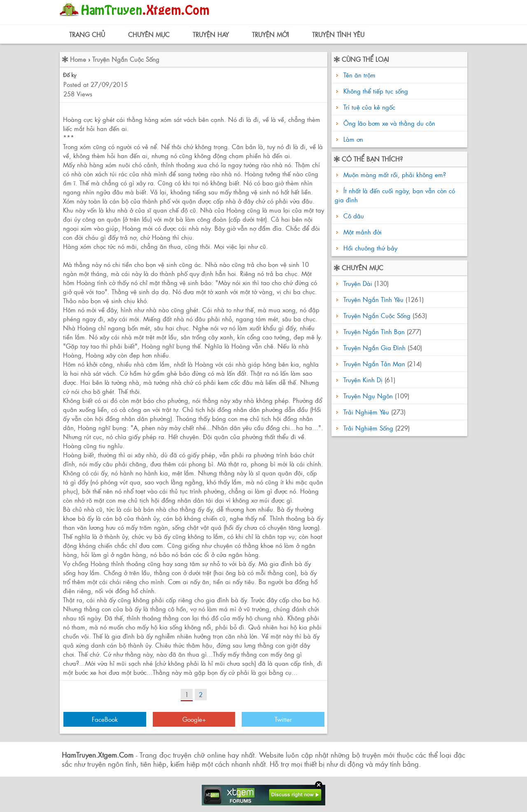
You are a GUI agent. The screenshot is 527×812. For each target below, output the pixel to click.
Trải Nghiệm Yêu (366, 412)
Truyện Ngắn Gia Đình (374, 347)
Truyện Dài (358, 283)
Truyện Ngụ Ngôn (368, 396)
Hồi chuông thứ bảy (369, 248)
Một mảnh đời (361, 232)
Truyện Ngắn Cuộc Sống (126, 59)
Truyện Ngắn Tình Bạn (374, 331)
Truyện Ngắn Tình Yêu (373, 299)
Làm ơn (353, 139)
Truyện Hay (211, 34)
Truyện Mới (270, 34)
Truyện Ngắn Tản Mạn (374, 364)
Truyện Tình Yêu (338, 34)
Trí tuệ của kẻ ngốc (369, 107)
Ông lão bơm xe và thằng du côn (389, 123)
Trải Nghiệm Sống (368, 428)
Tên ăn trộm (359, 75)
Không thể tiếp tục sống (376, 91)
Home (78, 59)
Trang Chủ (87, 34)
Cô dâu (353, 216)
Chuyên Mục (149, 34)
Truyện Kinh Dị (363, 380)
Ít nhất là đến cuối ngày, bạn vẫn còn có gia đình (395, 195)
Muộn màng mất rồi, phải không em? (394, 174)
